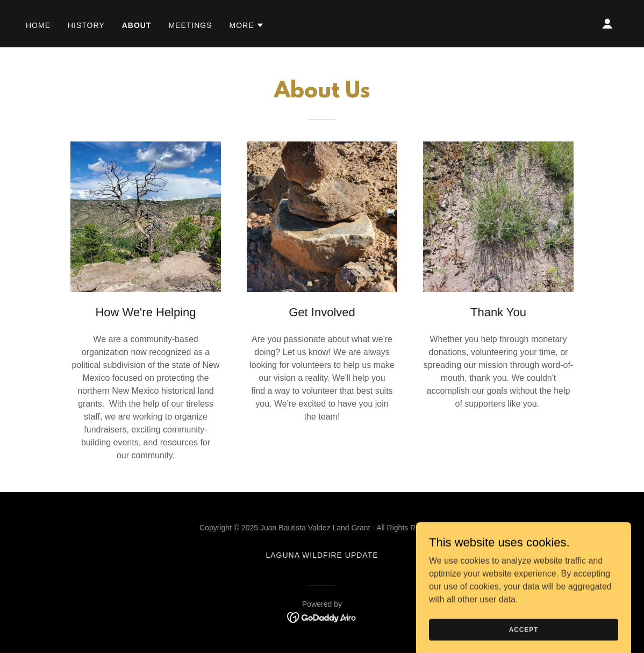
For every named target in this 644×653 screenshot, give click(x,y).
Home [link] (38, 25)
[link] (322, 617)
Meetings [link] (190, 25)
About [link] (137, 25)
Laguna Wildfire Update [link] (322, 555)
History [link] (86, 25)
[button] (247, 25)
